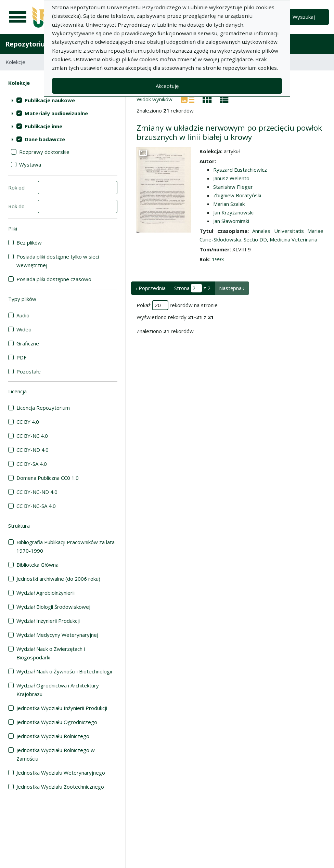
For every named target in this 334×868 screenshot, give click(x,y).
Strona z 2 (192, 288)
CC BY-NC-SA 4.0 (36, 506)
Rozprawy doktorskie (44, 152)
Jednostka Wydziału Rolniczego (53, 736)
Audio (23, 315)
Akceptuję (167, 86)
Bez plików (29, 242)
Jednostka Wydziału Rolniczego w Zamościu (56, 754)
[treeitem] (63, 100)
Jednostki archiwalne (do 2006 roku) (58, 579)
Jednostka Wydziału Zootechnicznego (60, 787)
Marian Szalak (229, 204)
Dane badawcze (45, 139)
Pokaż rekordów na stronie (177, 305)
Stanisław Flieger (233, 187)
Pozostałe (29, 371)
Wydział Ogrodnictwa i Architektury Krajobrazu (58, 690)
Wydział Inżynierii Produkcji (48, 621)
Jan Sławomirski (231, 221)
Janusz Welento (231, 178)
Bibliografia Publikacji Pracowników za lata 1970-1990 (66, 546)
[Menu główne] (18, 17)
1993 (218, 259)
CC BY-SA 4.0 (32, 464)
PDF (21, 357)
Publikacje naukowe (50, 100)
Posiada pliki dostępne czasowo (54, 279)
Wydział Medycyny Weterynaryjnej (57, 635)
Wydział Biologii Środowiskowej (53, 607)
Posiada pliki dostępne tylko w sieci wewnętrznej (58, 261)
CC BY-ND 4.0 (33, 450)
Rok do (16, 206)
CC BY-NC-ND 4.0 (37, 492)
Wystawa (30, 165)
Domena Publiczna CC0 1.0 (48, 478)
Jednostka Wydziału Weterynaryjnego (61, 773)
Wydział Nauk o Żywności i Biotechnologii (64, 671)
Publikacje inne (43, 126)
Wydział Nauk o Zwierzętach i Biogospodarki (51, 653)
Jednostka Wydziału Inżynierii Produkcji (62, 708)
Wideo (24, 329)
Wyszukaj (304, 17)
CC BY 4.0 (28, 422)
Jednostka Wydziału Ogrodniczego (57, 722)
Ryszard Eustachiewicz (240, 170)
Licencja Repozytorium (43, 408)
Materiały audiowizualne (56, 113)
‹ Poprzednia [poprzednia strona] (151, 288)
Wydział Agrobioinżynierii (46, 593)
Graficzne (28, 343)
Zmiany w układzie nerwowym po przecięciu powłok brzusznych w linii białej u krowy (229, 132)
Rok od (16, 187)
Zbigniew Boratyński (237, 195)
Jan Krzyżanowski (233, 212)
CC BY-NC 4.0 (32, 436)
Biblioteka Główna (37, 565)
